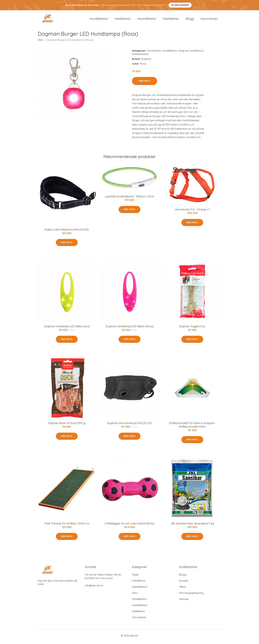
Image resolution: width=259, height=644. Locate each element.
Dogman (183, 53)
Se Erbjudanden (180, 5)
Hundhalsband (140, 57)
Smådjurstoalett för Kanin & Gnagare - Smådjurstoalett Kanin (192, 428)
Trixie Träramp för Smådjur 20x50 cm (67, 526)
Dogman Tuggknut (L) (192, 329)
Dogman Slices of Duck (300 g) (67, 426)
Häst (135, 596)
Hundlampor (197, 53)
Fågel (135, 577)
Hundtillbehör (99, 20)
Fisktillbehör (171, 20)
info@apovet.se (94, 588)
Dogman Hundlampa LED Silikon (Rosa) (130, 329)
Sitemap (184, 602)
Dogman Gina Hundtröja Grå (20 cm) (130, 426)
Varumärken (209, 20)
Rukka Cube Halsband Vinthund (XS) (67, 232)
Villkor (183, 590)
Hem (40, 43)
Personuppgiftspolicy (191, 596)
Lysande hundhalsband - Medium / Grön (129, 199)
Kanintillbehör (147, 20)
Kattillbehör (123, 20)
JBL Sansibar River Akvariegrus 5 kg (192, 526)
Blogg (190, 20)
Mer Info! (145, 84)
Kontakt (184, 583)
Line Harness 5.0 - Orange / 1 (192, 212)
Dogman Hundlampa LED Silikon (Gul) (67, 329)
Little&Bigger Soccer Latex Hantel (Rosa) (130, 526)
